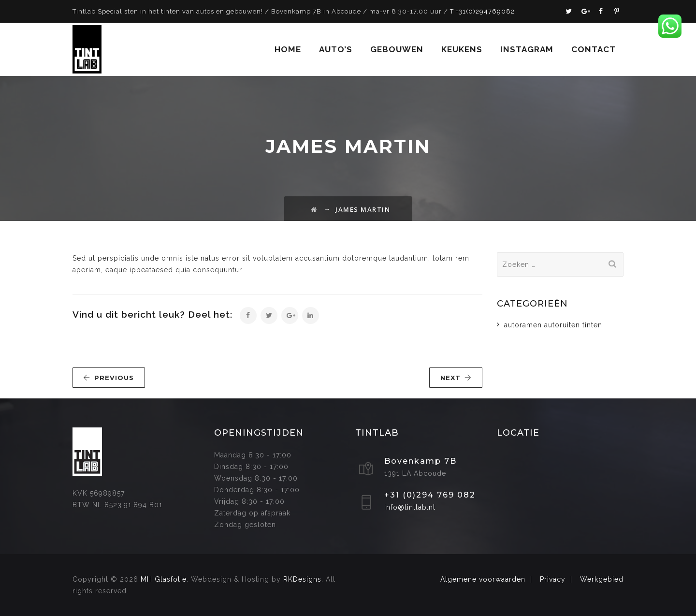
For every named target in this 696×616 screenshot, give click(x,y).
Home (288, 49)
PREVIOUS (109, 378)
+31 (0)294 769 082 (430, 495)
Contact (594, 49)
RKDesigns (302, 579)
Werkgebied (602, 579)
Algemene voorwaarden (483, 579)
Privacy (553, 579)
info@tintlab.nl (410, 507)
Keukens (462, 49)
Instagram (527, 49)
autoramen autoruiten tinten (553, 325)
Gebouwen (397, 49)
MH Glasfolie (164, 579)
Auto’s (336, 49)
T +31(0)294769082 (482, 11)
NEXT (456, 378)
